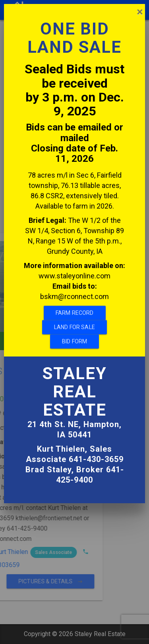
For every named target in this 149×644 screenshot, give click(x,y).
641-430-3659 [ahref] (96, 440)
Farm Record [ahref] (75, 293)
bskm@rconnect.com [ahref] (74, 277)
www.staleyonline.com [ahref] (74, 256)
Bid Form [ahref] (74, 322)
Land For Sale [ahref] (74, 307)
